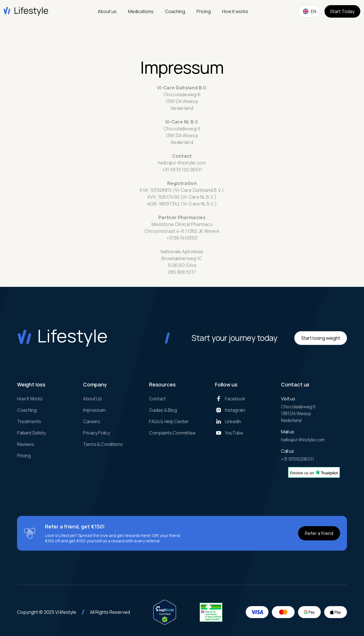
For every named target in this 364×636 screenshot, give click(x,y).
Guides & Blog (163, 410)
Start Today (342, 11)
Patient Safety (31, 433)
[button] (310, 11)
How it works (235, 11)
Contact (157, 399)
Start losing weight (321, 338)
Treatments (29, 421)
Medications (141, 11)
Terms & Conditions (103, 444)
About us (107, 11)
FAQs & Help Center (169, 421)
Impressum (94, 410)
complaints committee (172, 433)
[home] (26, 11)
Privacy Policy (97, 433)
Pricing (204, 11)
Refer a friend (319, 533)
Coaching (175, 11)
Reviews (26, 444)
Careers (92, 421)
